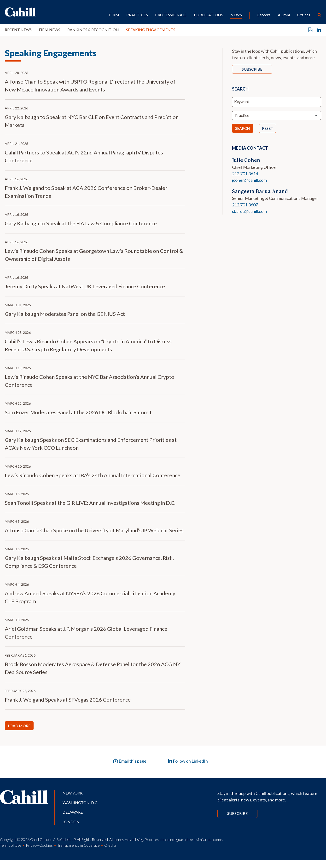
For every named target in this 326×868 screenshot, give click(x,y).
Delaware (73, 812)
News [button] (236, 15)
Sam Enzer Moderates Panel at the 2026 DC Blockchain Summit (78, 412)
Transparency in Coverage (79, 845)
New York (73, 793)
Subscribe (252, 69)
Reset (268, 128)
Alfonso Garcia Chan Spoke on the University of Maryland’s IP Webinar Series (94, 530)
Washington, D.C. (80, 803)
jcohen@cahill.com (249, 180)
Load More (19, 726)
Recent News (18, 30)
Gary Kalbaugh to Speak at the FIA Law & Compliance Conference (81, 223)
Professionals (171, 15)
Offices (304, 15)
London (71, 822)
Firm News (49, 30)
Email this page (130, 761)
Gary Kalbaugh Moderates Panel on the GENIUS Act (65, 314)
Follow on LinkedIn (188, 761)
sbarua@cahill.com (249, 211)
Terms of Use (11, 845)
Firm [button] (114, 15)
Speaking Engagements (151, 30)
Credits (110, 845)
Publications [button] (209, 15)
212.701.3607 (245, 205)
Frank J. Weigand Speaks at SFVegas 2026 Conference (68, 700)
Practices (137, 15)
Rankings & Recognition (93, 30)
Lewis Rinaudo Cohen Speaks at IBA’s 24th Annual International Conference (93, 475)
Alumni (284, 15)
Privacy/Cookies (39, 845)
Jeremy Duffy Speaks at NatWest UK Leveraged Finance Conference (85, 286)
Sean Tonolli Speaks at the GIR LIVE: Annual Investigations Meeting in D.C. (90, 503)
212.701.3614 (245, 174)
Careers (264, 15)
